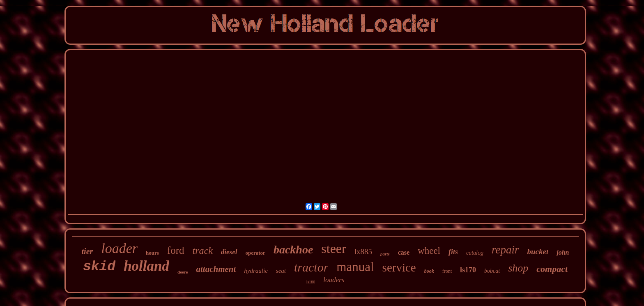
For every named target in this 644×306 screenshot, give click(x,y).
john (563, 252)
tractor (311, 267)
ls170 (468, 270)
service (399, 267)
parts (385, 254)
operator (255, 253)
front (447, 271)
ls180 (311, 282)
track (203, 251)
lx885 (363, 252)
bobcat (492, 271)
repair (505, 250)
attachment (216, 269)
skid (99, 267)
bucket (538, 252)
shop (518, 268)
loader (119, 248)
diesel (229, 252)
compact (552, 269)
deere (183, 272)
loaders (334, 280)
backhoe (293, 250)
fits (453, 252)
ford (176, 250)
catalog (475, 253)
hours (152, 253)
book (429, 271)
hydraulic (256, 271)
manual (355, 267)
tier (87, 251)
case (404, 252)
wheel (429, 251)
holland (146, 266)
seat (281, 271)
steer (333, 248)
